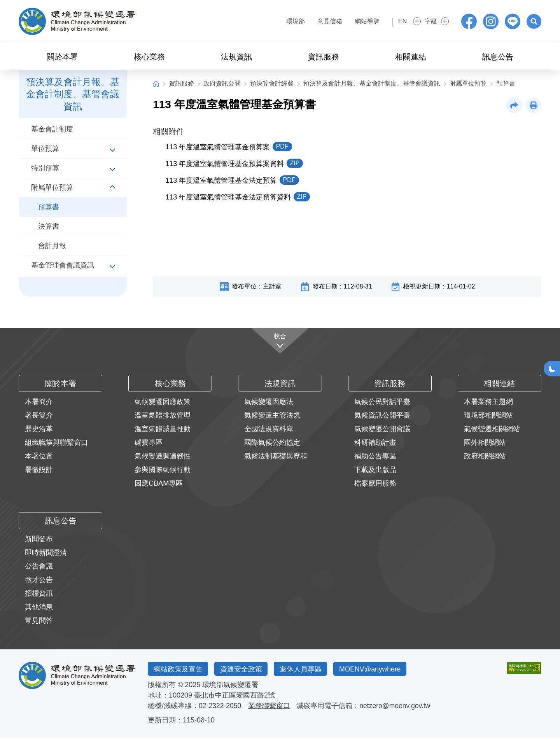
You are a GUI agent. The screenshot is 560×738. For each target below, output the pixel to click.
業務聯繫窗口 (270, 706)
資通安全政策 (243, 669)
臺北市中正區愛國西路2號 (234, 695)
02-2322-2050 (220, 706)
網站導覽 (354, 21)
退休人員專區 (303, 669)
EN (395, 21)
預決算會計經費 (272, 83)
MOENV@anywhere (374, 669)
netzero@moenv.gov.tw (397, 706)
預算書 (506, 83)
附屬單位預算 (468, 83)
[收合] (280, 341)
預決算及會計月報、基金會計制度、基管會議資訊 (372, 83)
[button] (534, 21)
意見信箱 (317, 21)
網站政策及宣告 (178, 669)
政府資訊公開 (222, 83)
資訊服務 (182, 83)
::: (259, 20)
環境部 (282, 21)
